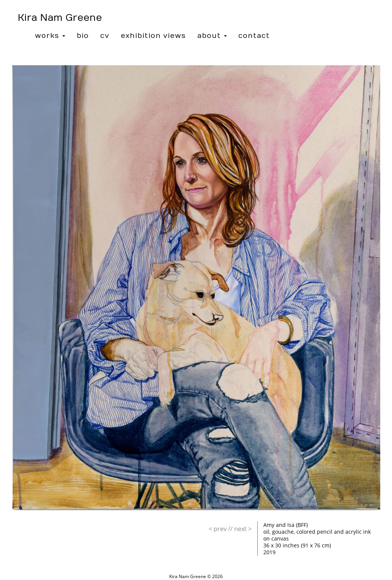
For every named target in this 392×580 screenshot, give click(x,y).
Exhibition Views (153, 36)
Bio (83, 36)
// (221, 529)
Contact (254, 36)
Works (50, 36)
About (212, 36)
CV (105, 36)
